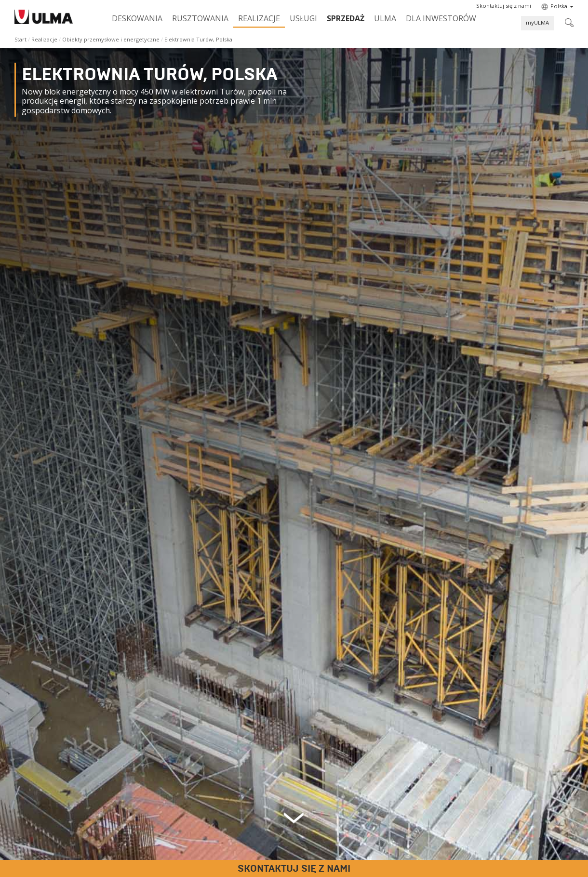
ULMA (385, 18)
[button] (504, 6)
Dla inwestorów (441, 18)
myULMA (537, 22)
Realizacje (259, 18)
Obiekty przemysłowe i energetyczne (111, 39)
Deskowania (137, 18)
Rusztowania (200, 18)
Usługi (303, 18)
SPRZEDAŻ (346, 18)
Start (20, 39)
